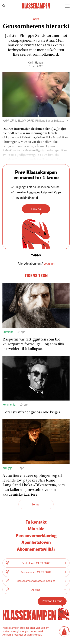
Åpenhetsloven (36, 542)
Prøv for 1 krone (52, 601)
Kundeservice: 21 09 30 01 (36, 572)
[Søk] (4, 6)
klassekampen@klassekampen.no (36, 581)
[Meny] (67, 6)
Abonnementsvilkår (36, 549)
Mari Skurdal (34, 634)
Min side (36, 528)
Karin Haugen (36, 62)
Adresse (36, 589)
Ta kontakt (36, 522)
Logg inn (49, 263)
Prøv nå (36, 209)
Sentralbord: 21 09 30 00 (36, 563)
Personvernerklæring (36, 535)
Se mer (36, 504)
